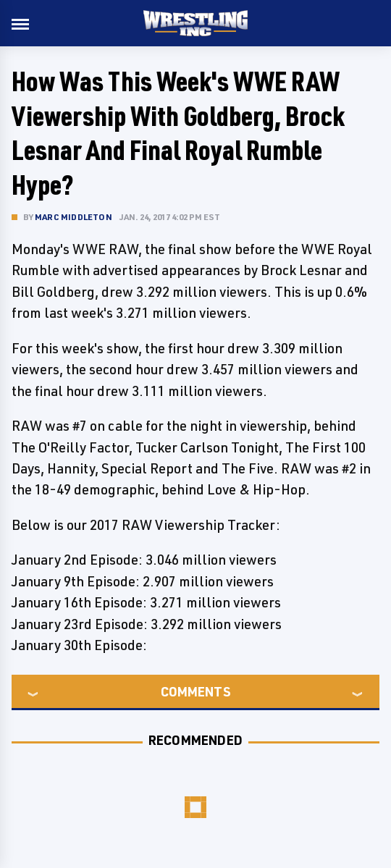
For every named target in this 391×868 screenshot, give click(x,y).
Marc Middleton (73, 217)
